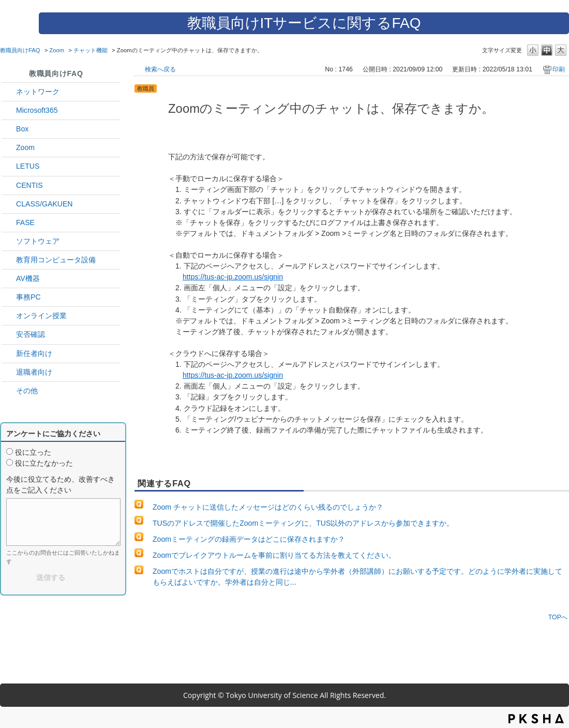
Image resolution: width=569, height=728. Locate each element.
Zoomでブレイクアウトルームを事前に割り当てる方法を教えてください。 (274, 555)
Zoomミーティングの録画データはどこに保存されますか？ (249, 539)
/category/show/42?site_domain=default (9, 166)
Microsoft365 (37, 110)
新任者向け (34, 353)
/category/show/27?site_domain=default (9, 223)
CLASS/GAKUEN (44, 204)
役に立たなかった (44, 463)
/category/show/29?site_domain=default (9, 110)
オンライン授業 (41, 316)
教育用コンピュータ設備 (56, 260)
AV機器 (28, 278)
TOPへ (558, 617)
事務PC (28, 297)
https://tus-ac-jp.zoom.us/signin (233, 277)
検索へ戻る (160, 69)
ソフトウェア (38, 241)
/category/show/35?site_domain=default (9, 297)
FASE (25, 222)
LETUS (28, 166)
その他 (27, 391)
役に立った (33, 452)
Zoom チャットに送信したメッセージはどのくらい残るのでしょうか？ (268, 507)
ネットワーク (38, 92)
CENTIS (29, 185)
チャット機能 (91, 50)
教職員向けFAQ (20, 50)
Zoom (57, 50)
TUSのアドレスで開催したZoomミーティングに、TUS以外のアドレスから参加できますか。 (303, 523)
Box (22, 129)
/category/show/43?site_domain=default (9, 129)
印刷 (559, 69)
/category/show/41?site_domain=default (9, 148)
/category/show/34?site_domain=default (9, 92)
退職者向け (34, 372)
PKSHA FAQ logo (536, 719)
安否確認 (31, 334)
